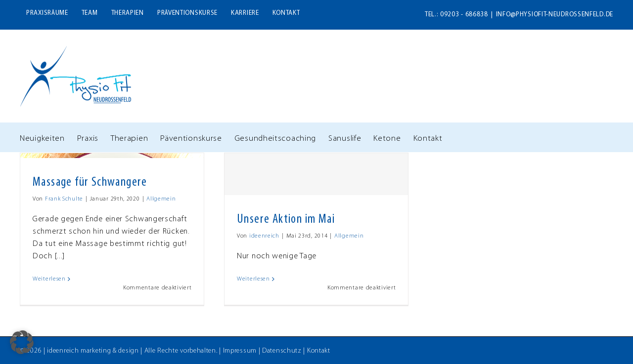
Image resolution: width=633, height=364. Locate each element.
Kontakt (319, 351)
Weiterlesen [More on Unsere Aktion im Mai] (253, 279)
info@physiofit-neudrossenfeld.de (555, 15)
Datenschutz (282, 351)
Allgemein (161, 199)
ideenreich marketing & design (93, 351)
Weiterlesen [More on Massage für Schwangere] (49, 279)
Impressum (240, 351)
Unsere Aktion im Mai (286, 220)
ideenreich (264, 236)
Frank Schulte (64, 199)
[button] (22, 342)
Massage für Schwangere (90, 182)
